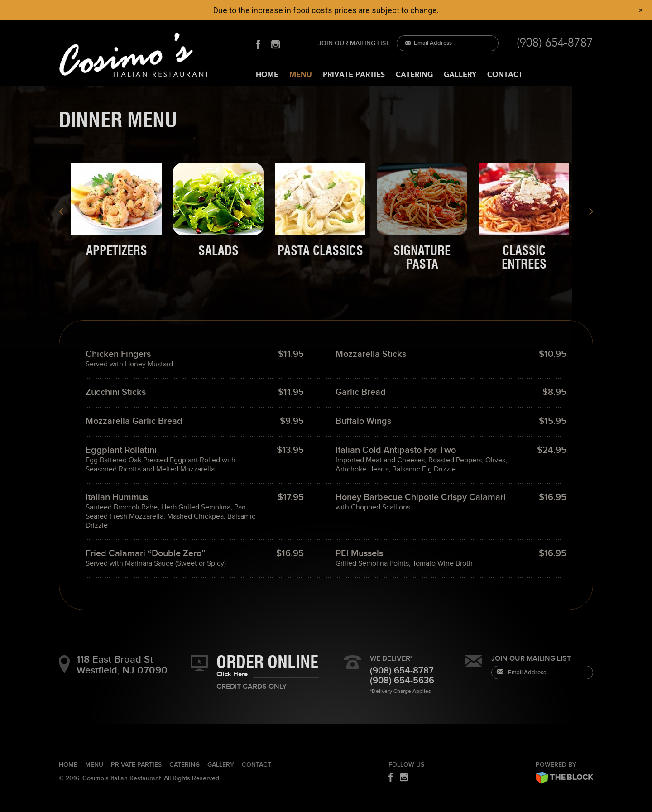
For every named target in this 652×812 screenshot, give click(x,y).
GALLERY (460, 74)
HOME (267, 74)
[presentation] (116, 211)
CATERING (414, 74)
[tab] (117, 211)
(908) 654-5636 (402, 681)
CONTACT (505, 74)
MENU (301, 74)
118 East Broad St (134, 665)
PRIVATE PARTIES (354, 74)
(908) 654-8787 (555, 43)
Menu (94, 765)
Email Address (433, 43)
